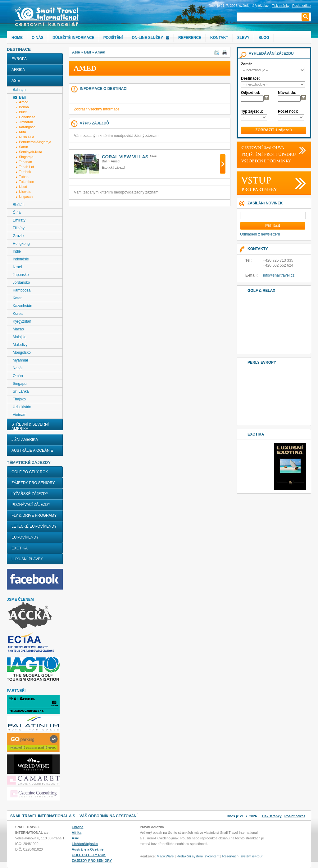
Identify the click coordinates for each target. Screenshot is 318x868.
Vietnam (20, 415)
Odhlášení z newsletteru (260, 234)
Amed (100, 52)
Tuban (24, 177)
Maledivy (20, 345)
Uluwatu (25, 192)
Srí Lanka (21, 391)
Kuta (23, 132)
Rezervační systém (237, 856)
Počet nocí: (288, 111)
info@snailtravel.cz (279, 275)
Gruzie (18, 236)
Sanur (23, 147)
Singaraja (26, 157)
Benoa (24, 107)
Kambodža (22, 290)
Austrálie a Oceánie (32, 450)
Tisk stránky (281, 6)
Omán (18, 376)
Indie (17, 251)
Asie (16, 81)
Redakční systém (190, 856)
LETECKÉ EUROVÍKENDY (34, 526)
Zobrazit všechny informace (97, 109)
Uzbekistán (22, 407)
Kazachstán (23, 306)
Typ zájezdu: (252, 111)
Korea (18, 314)
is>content (211, 856)
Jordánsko (21, 282)
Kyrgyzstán (22, 321)
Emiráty (19, 220)
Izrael (17, 267)
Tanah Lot (26, 167)
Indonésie (21, 259)
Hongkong (21, 244)
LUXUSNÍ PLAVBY (27, 559)
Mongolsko (22, 352)
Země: (246, 64)
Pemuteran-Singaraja (35, 142)
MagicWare (165, 856)
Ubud (23, 187)
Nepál (18, 368)
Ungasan (26, 197)
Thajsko (19, 399)
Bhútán (19, 205)
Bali (88, 52)
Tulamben (27, 182)
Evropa (19, 59)
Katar (17, 298)
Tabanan (25, 162)
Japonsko (21, 275)
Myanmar (20, 360)
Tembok (25, 172)
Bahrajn (19, 90)
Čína (17, 212)
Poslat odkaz (295, 816)
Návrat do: (287, 93)
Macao (18, 329)
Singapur (20, 384)
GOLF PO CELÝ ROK (30, 472)
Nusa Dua (27, 137)
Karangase (27, 127)
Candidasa (27, 117)
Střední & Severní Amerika (30, 427)
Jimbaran (26, 122)
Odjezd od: (251, 93)
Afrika (18, 70)
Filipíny (19, 228)
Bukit (23, 112)
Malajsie (20, 337)
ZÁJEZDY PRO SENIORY (33, 483)
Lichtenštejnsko (85, 844)
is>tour (257, 856)
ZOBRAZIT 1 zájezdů (273, 130)
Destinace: (250, 78)
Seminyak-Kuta (31, 152)
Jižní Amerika (25, 440)
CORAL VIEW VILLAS (125, 157)
